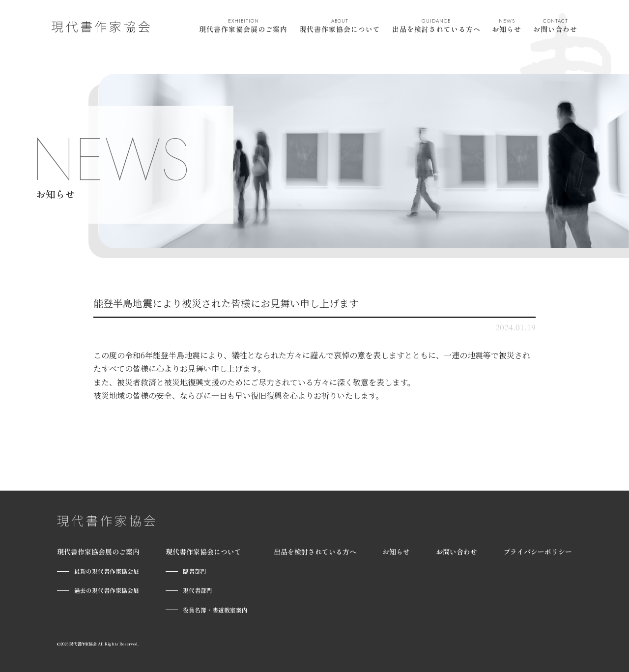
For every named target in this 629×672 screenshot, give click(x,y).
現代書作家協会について (340, 26)
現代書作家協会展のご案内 (243, 26)
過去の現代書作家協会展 (107, 590)
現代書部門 (198, 590)
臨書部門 (195, 571)
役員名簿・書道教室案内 (215, 610)
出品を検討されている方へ (436, 26)
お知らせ (507, 26)
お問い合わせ (555, 26)
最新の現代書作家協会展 (107, 571)
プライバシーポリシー (538, 552)
